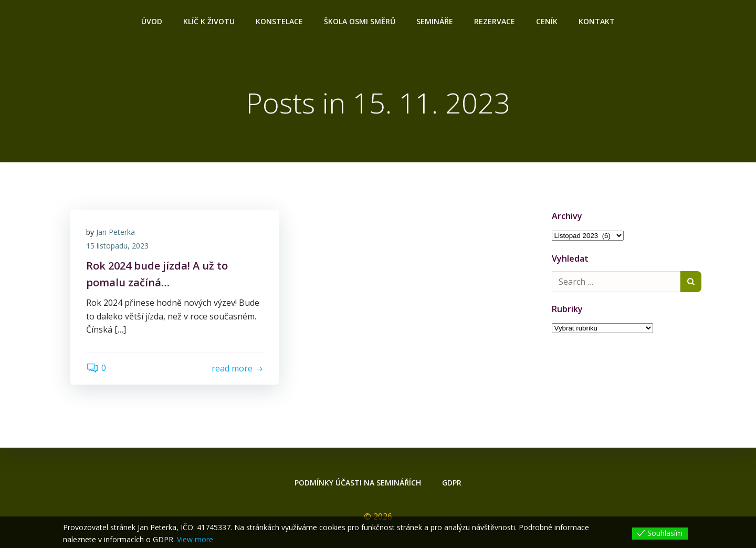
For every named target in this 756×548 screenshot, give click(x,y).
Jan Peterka (115, 232)
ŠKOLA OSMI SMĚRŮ (360, 21)
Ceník (547, 21)
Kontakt (597, 21)
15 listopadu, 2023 (117, 246)
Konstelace (279, 21)
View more (195, 539)
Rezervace (495, 21)
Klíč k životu (209, 21)
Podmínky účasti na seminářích (358, 483)
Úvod (152, 21)
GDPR (452, 483)
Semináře (435, 21)
